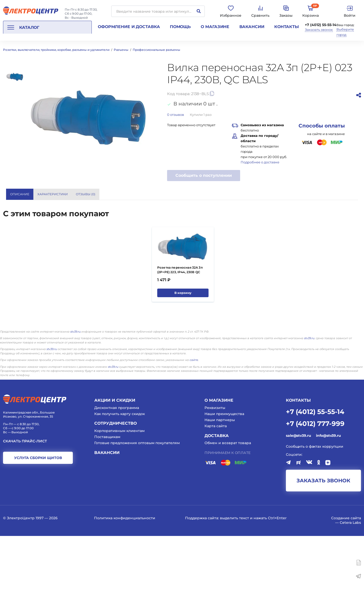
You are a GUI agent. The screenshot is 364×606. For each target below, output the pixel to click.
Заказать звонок (319, 30)
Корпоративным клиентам (119, 501)
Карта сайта (216, 496)
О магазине (215, 27)
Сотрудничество (116, 494)
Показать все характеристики (312, 194)
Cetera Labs (350, 593)
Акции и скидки (115, 470)
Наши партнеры (220, 490)
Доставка (217, 506)
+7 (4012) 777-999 (315, 493)
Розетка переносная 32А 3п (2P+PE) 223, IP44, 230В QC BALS (180, 342)
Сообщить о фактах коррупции (315, 516)
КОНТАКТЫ (298, 470)
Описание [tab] (20, 194)
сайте (194, 430)
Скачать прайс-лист (25, 511)
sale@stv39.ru (298, 506)
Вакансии (252, 27)
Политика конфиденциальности (125, 588)
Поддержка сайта (202, 588)
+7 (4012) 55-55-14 (321, 25)
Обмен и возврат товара (228, 513)
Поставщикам (107, 507)
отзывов (176, 115)
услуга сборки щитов (38, 528)
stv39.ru (75, 402)
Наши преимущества (224, 484)
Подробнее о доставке (260, 162)
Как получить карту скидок (120, 484)
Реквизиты (215, 478)
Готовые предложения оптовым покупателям (137, 513)
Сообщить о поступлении (204, 175)
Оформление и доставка (129, 27)
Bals (272, 214)
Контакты (287, 27)
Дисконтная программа (117, 478)
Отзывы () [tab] (86, 194)
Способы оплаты (322, 126)
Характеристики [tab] (53, 194)
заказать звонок (323, 551)
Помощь (180, 27)
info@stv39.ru (328, 506)
